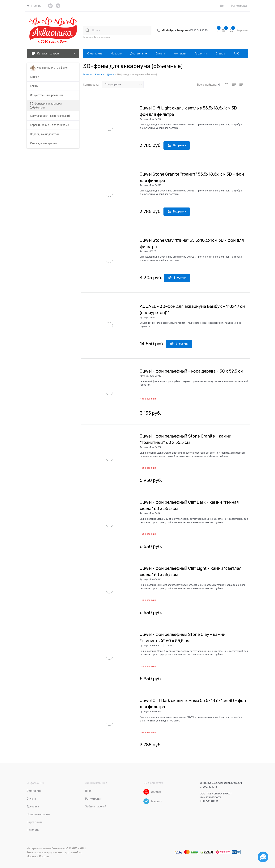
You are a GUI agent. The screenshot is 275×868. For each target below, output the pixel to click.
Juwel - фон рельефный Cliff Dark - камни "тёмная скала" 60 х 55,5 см (189, 505)
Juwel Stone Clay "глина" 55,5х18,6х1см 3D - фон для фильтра (192, 243)
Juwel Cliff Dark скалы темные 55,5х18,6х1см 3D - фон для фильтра (193, 704)
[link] (34, 6)
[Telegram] (146, 801)
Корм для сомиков (102, 37)
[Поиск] (87, 30)
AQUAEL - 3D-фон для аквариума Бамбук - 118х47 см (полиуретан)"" (192, 310)
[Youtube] (146, 792)
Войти (224, 6)
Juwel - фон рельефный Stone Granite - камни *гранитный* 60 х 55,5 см (186, 439)
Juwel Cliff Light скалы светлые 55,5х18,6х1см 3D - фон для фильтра (190, 111)
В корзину (180, 145)
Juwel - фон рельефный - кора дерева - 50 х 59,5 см (192, 371)
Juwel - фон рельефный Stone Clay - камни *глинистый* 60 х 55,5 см (183, 638)
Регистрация (240, 6)
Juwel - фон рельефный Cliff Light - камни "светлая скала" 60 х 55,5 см (191, 571)
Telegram (183, 30)
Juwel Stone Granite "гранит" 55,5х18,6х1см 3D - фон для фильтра (192, 177)
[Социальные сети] (263, 857)
